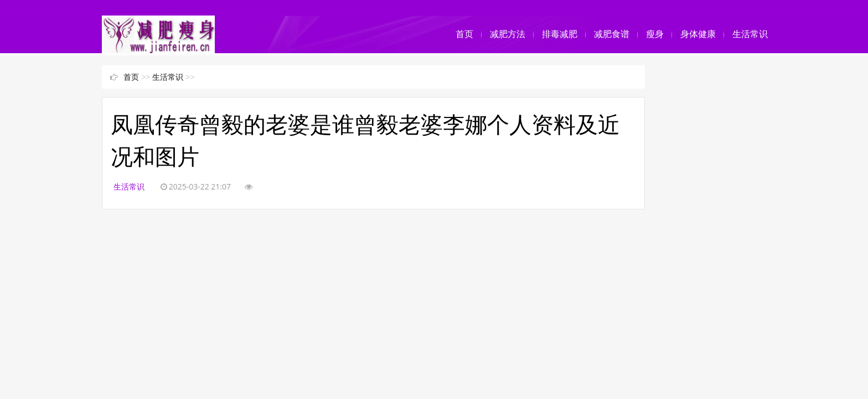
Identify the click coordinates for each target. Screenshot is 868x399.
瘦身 (655, 34)
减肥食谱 (612, 34)
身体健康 (698, 34)
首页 (464, 34)
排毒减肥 (560, 34)
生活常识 (750, 34)
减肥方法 (508, 34)
